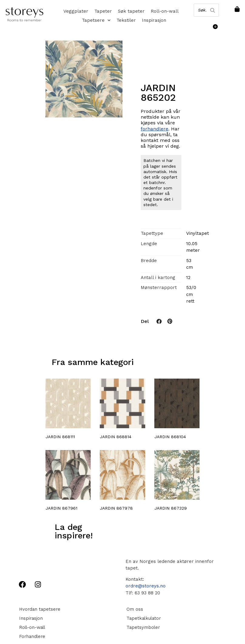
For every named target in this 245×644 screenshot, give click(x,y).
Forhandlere (32, 636)
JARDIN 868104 (170, 437)
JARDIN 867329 (171, 508)
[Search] (212, 10)
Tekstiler (126, 20)
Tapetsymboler (143, 627)
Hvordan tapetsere (40, 609)
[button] (159, 321)
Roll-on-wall (165, 11)
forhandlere (154, 129)
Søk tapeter (131, 11)
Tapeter (103, 11)
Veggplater (76, 11)
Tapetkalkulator (143, 618)
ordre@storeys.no (146, 586)
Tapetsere (96, 20)
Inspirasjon (154, 20)
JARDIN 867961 (61, 508)
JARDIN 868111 (60, 437)
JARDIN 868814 (116, 437)
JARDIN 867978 (116, 508)
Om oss (134, 609)
